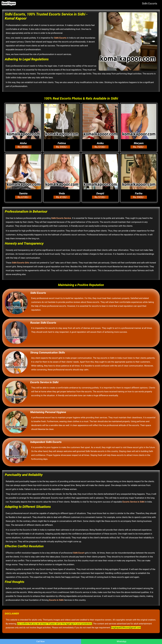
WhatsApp (122, 641)
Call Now (41, 641)
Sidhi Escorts (150, 4)
